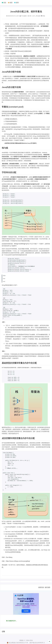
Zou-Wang (9, 557)
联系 (11, 3)
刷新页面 (41, 587)
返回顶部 (47, 587)
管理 (17, 3)
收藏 (39, 16)
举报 (44, 16)
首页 (5, 3)
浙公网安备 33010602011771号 (18, 643)
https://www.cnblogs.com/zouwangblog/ (18, 561)
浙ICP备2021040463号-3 (37, 643)
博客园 (21, 640)
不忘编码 (24, 16)
